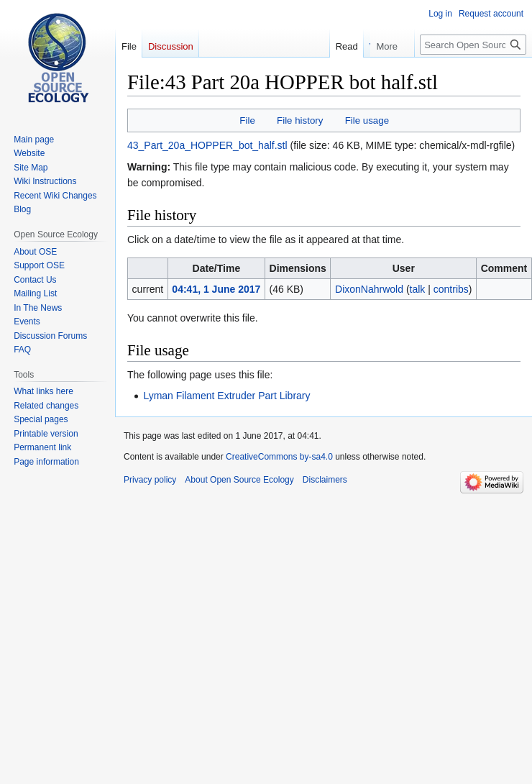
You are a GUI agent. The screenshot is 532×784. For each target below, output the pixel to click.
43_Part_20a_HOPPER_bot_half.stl (207, 145)
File (247, 120)
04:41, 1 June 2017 (216, 289)
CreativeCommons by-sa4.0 (279, 457)
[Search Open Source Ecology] (473, 45)
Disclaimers (325, 480)
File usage (367, 120)
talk (418, 289)
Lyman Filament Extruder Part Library (226, 396)
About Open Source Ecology (239, 480)
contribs (451, 289)
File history (300, 120)
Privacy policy (150, 480)
